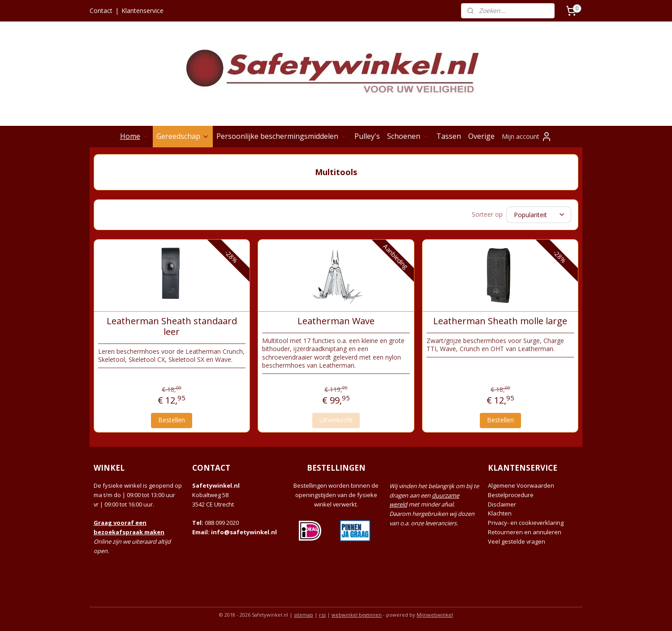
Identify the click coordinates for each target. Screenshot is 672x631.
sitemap (304, 615)
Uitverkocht (336, 420)
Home (135, 136)
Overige (481, 136)
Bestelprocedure (511, 495)
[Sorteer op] (539, 215)
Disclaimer (502, 504)
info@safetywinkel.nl (244, 532)
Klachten (500, 513)
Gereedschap (183, 136)
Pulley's (367, 136)
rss (322, 615)
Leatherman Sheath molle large (500, 321)
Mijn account (527, 137)
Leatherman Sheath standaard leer (172, 326)
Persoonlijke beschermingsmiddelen (282, 136)
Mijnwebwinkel (435, 615)
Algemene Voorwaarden (521, 485)
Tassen (449, 136)
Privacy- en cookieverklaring (526, 523)
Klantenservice (142, 11)
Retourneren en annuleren (525, 532)
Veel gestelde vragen (517, 541)
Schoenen (408, 136)
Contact (101, 11)
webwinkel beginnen (357, 615)
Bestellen (172, 420)
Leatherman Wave (336, 321)
